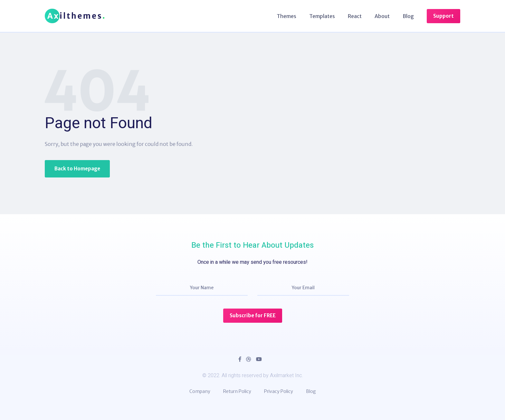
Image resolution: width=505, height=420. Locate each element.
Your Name (202, 288)
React (355, 16)
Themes (286, 16)
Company (200, 391)
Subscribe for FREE (253, 315)
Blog (408, 16)
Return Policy (237, 391)
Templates (322, 16)
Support (443, 16)
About (382, 16)
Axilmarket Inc (286, 376)
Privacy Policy (279, 391)
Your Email (303, 288)
